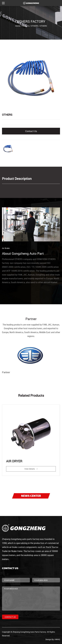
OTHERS (35, 26)
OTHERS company (23, 259)
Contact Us (31, 131)
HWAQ (57, 639)
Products (26, 26)
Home (18, 26)
